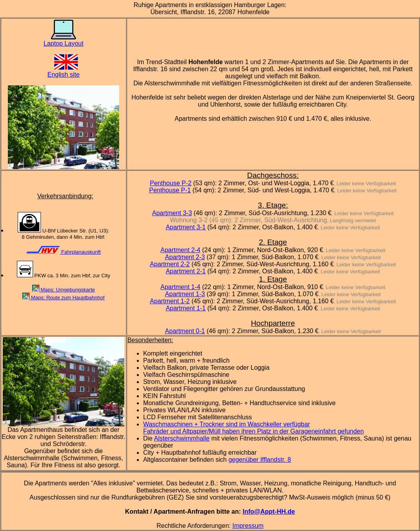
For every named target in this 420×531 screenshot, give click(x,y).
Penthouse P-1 (170, 190)
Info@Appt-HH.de (269, 512)
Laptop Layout (64, 41)
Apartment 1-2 (170, 301)
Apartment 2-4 (180, 250)
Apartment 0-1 (185, 331)
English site (64, 71)
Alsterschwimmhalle (181, 438)
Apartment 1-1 (185, 308)
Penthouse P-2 (171, 183)
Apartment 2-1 (185, 271)
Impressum (248, 526)
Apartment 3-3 (172, 213)
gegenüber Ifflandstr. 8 (260, 460)
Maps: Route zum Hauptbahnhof (64, 298)
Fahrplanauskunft (64, 252)
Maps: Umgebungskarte (64, 290)
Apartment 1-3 (185, 294)
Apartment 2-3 (185, 257)
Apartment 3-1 (185, 227)
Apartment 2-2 (170, 264)
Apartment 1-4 (180, 287)
